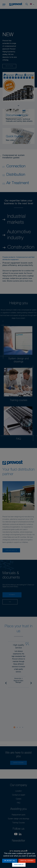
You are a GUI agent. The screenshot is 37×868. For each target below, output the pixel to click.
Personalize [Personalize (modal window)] (19, 865)
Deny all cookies (27, 861)
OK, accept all (10, 861)
